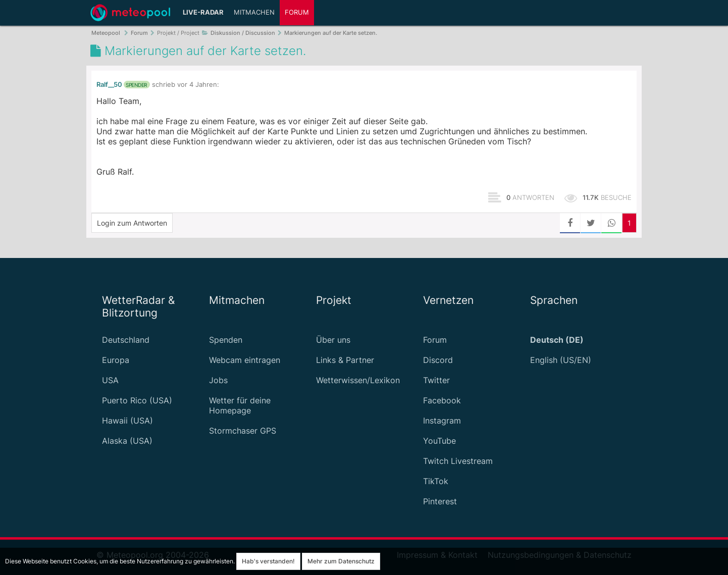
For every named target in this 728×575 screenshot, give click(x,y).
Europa (116, 360)
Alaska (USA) (127, 441)
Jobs (218, 380)
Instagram (442, 421)
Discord (438, 360)
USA (110, 380)
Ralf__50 (109, 85)
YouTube (439, 441)
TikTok (436, 481)
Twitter (436, 380)
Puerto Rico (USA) (137, 400)
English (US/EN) (561, 360)
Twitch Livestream (458, 461)
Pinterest (440, 501)
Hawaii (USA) (127, 421)
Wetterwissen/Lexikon (358, 380)
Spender (136, 85)
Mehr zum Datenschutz (341, 561)
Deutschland (126, 340)
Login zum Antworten (132, 223)
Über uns (333, 340)
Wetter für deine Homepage (240, 405)
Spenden (226, 340)
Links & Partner (345, 360)
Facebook (442, 400)
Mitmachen (254, 12)
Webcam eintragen (245, 360)
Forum (297, 12)
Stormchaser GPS (243, 431)
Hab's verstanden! (268, 561)
